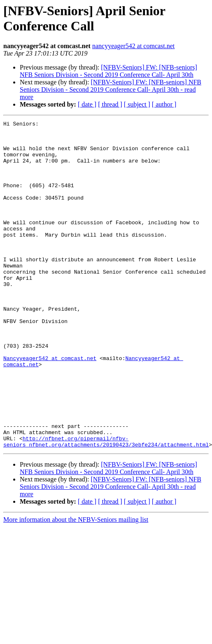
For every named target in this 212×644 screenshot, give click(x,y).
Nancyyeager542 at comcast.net (50, 406)
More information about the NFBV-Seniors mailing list (76, 585)
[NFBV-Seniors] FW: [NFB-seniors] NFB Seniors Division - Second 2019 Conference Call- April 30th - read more (111, 90)
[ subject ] (137, 104)
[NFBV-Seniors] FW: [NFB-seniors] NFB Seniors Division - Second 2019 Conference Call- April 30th (108, 71)
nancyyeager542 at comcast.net (133, 46)
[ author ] (164, 104)
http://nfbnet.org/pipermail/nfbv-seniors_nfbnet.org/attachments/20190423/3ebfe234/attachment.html (106, 506)
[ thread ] (110, 104)
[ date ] (87, 104)
